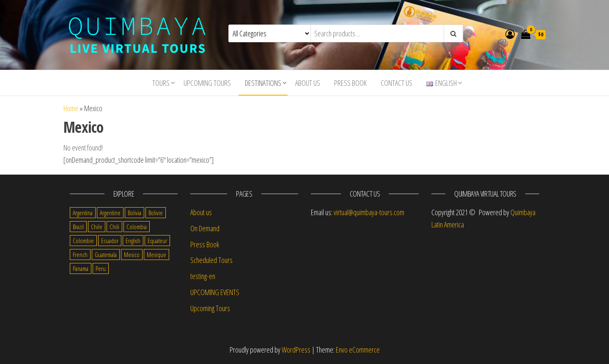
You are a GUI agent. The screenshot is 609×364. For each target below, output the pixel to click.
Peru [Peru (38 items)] (101, 268)
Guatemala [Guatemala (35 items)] (106, 255)
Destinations (263, 83)
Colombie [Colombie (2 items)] (83, 241)
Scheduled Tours (211, 260)
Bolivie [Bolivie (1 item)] (156, 213)
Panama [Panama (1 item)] (81, 268)
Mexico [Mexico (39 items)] (132, 255)
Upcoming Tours (207, 83)
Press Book (350, 83)
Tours (161, 83)
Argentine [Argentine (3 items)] (110, 213)
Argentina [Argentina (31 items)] (83, 213)
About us (308, 83)
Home (71, 108)
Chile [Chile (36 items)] (97, 227)
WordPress (296, 350)
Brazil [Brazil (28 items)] (78, 227)
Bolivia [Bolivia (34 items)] (134, 213)
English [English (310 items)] (133, 241)
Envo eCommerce (358, 350)
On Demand (205, 228)
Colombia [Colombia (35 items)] (137, 227)
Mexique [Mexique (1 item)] (156, 255)
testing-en (203, 276)
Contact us (396, 83)
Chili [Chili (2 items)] (114, 227)
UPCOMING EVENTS (215, 292)
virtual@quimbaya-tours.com (369, 212)
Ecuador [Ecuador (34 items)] (110, 241)
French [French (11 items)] (80, 255)
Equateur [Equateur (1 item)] (157, 241)
